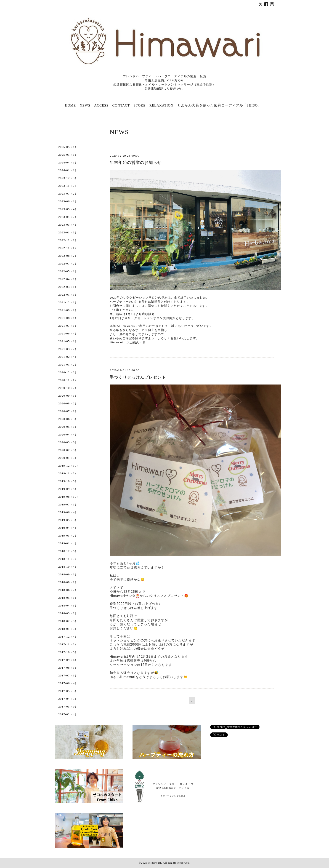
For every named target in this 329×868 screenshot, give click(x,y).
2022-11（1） (68, 248)
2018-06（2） (68, 590)
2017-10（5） (68, 652)
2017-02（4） (68, 714)
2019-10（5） (68, 481)
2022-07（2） (68, 263)
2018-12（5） (68, 551)
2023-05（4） (68, 209)
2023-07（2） (68, 194)
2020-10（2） (68, 388)
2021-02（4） (68, 357)
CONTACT (121, 105)
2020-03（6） (68, 442)
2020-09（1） (68, 396)
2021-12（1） (68, 302)
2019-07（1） (68, 504)
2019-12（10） (69, 466)
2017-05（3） (68, 691)
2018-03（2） (68, 613)
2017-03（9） (68, 706)
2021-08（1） (68, 318)
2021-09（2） (68, 310)
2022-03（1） (68, 287)
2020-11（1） (68, 380)
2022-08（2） (68, 256)
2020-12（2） (68, 372)
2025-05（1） (68, 147)
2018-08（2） (68, 582)
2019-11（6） (68, 473)
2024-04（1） (68, 162)
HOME (70, 105)
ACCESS (101, 105)
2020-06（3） (68, 419)
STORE (140, 105)
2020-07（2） (68, 411)
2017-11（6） (68, 644)
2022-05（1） (68, 271)
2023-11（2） (68, 186)
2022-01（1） (68, 295)
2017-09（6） (68, 660)
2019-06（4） (68, 512)
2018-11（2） (68, 559)
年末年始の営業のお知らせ (136, 163)
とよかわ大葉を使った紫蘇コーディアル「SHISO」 (219, 105)
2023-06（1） (68, 201)
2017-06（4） (68, 683)
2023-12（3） (68, 178)
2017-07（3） (68, 675)
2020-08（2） (68, 403)
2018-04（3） (68, 605)
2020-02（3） (68, 450)
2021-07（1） (68, 326)
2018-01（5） (68, 629)
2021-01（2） (68, 365)
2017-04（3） (68, 699)
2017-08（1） (68, 668)
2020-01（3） (68, 458)
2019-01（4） (68, 543)
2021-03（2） (68, 349)
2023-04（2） (68, 217)
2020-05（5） (68, 427)
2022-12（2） (68, 240)
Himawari (155, 863)
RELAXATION (161, 105)
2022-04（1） (68, 279)
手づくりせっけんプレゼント (138, 377)
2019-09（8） (68, 489)
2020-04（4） (68, 434)
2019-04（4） (68, 528)
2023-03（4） (68, 225)
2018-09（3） (68, 574)
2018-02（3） (68, 621)
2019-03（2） (68, 535)
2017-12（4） (68, 637)
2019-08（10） (69, 497)
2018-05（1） (68, 598)
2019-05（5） (68, 520)
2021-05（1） (68, 341)
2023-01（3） (68, 232)
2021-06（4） (68, 333)
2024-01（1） (68, 170)
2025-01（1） (68, 155)
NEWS (85, 105)
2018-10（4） (68, 567)
